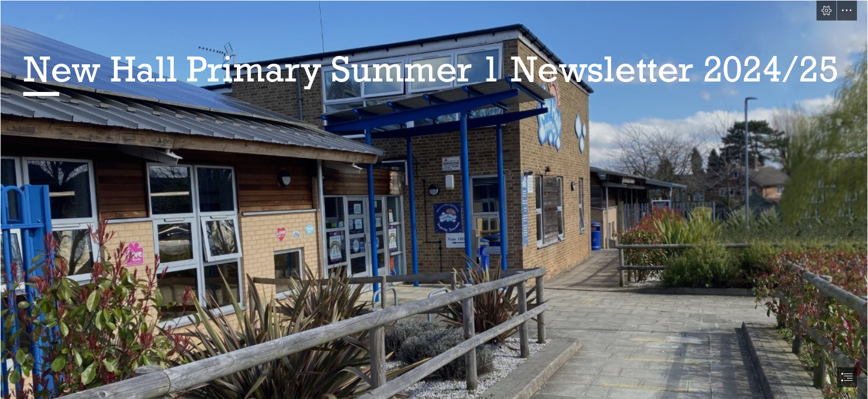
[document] (434, 199)
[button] (826, 11)
